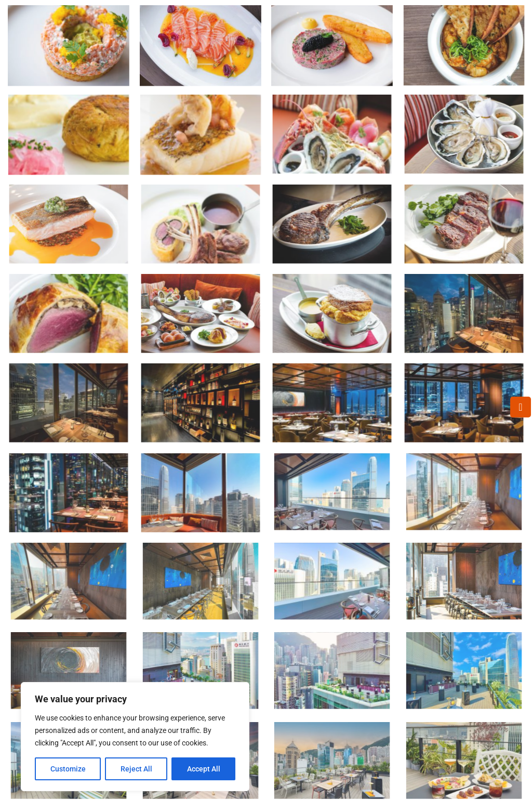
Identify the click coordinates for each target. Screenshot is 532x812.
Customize (68, 769)
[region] (135, 737)
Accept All (204, 769)
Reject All (136, 769)
